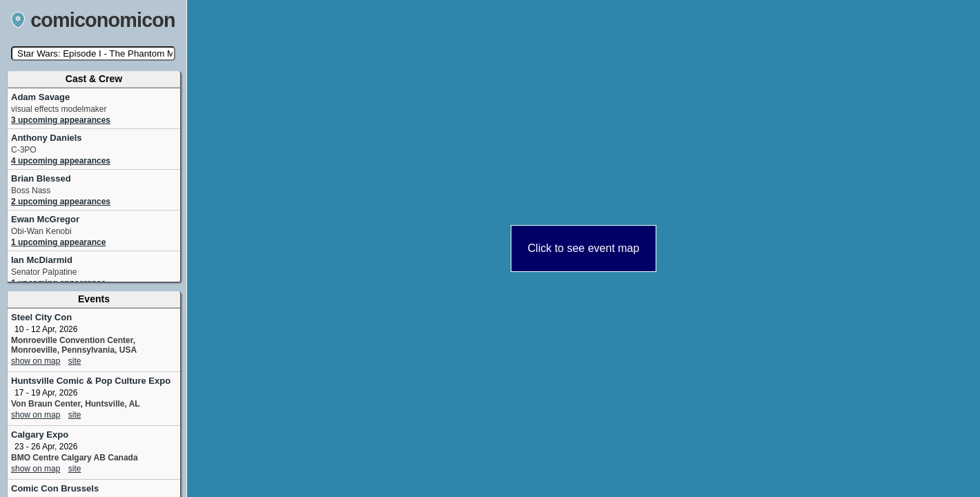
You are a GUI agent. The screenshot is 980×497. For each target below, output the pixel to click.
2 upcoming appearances (61, 202)
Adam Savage (40, 97)
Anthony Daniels (47, 138)
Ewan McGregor (45, 219)
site (75, 361)
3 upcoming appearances (61, 120)
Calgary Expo (40, 435)
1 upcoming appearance (58, 242)
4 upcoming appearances (61, 161)
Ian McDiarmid (42, 260)
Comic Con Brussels (55, 488)
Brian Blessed (41, 178)
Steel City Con (41, 317)
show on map (36, 361)
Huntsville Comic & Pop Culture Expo (91, 381)
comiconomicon (93, 20)
